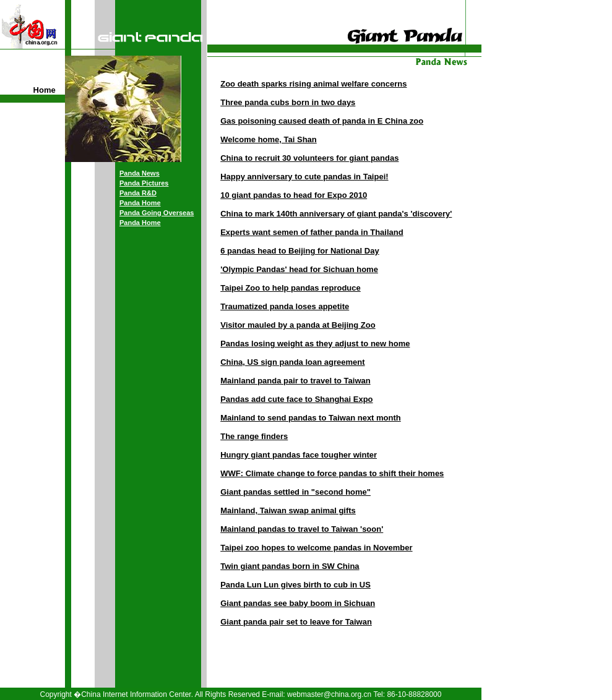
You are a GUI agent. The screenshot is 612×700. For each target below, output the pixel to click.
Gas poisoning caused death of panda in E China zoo (322, 121)
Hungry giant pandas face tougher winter (299, 455)
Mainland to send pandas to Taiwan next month (311, 418)
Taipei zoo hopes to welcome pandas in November (316, 548)
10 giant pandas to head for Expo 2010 (294, 195)
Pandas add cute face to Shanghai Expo (296, 399)
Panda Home (140, 203)
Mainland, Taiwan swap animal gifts (288, 510)
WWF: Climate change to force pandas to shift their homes (332, 473)
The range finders (254, 436)
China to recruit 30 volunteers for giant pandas (309, 158)
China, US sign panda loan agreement (292, 362)
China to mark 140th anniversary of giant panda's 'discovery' (336, 214)
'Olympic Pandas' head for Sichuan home (299, 269)
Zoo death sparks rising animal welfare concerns (313, 84)
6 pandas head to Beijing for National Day (300, 251)
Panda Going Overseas (157, 213)
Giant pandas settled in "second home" (295, 492)
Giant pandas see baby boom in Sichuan (298, 603)
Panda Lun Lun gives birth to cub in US (295, 585)
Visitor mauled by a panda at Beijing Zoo (298, 325)
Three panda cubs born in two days (288, 102)
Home (45, 90)
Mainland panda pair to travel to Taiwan (295, 381)
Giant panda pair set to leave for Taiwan (296, 622)
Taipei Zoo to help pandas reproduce (291, 288)
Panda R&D (138, 193)
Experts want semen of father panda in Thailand (312, 232)
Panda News (140, 173)
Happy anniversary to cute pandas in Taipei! (304, 177)
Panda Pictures (144, 183)
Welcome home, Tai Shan (269, 139)
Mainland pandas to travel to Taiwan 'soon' (302, 529)
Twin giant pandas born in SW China (290, 566)
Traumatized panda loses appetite (285, 306)
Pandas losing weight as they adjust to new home (315, 344)
